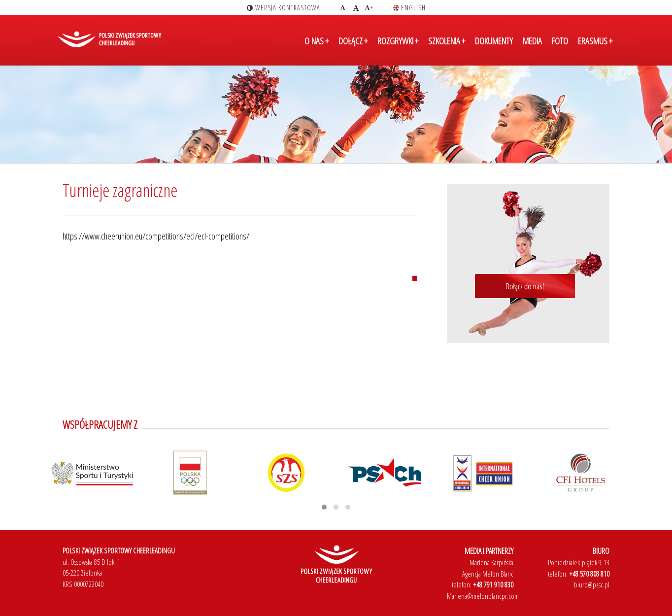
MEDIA (532, 41)
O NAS (317, 41)
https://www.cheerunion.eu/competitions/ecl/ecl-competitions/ (156, 236)
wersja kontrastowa (284, 8)
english (409, 8)
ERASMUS (595, 41)
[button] (324, 507)
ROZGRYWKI (398, 41)
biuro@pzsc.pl (592, 584)
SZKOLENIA (447, 41)
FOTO (560, 41)
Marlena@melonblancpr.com (483, 596)
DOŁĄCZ (353, 41)
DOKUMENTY (494, 41)
